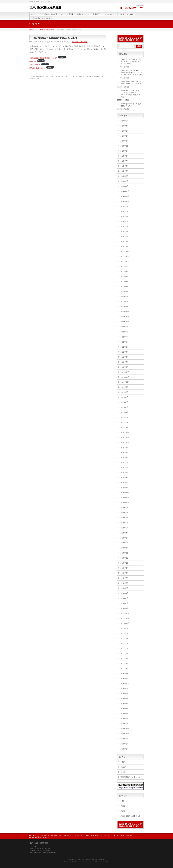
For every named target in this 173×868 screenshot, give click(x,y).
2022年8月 (125, 332)
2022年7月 (125, 337)
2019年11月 (125, 498)
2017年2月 (125, 663)
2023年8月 (125, 272)
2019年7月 (125, 518)
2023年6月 (125, 282)
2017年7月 (125, 638)
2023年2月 (125, 302)
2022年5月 (125, 347)
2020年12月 (125, 432)
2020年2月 (125, 483)
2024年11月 (125, 196)
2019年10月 (125, 503)
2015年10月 (125, 734)
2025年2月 (125, 181)
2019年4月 (125, 533)
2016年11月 (125, 679)
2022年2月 (125, 362)
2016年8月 (125, 694)
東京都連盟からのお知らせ (80, 42)
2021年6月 (125, 402)
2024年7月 (125, 216)
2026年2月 (125, 136)
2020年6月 (125, 462)
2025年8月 (125, 156)
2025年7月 (125, 161)
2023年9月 (125, 267)
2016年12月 (125, 674)
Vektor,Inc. (98, 862)
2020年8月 (125, 453)
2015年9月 (125, 739)
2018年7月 (125, 578)
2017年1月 (125, 669)
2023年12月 (125, 251)
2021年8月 (125, 392)
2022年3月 (125, 357)
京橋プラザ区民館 (35, 65)
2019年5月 (125, 528)
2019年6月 (125, 523)
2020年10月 (125, 442)
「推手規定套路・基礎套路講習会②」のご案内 (43, 58)
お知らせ (124, 762)
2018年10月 (125, 563)
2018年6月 (125, 583)
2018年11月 (125, 558)
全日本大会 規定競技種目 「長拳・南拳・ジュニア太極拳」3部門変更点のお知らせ (131, 72)
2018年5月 (125, 588)
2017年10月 (125, 623)
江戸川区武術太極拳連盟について (51, 836)
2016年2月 (125, 724)
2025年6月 (125, 166)
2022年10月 (125, 322)
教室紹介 (96, 836)
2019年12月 (125, 493)
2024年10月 (125, 201)
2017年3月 (125, 658)
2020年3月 (125, 478)
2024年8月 (125, 211)
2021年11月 (125, 377)
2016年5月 (125, 709)
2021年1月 (125, 427)
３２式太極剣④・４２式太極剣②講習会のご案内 (90, 77)
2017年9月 (125, 628)
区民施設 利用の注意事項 (37, 68)
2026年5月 (125, 121)
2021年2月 (125, 422)
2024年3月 (125, 236)
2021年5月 (125, 407)
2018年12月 (125, 553)
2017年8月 (125, 633)
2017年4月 (125, 653)
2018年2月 (125, 603)
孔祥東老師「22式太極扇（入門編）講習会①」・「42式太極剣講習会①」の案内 (131, 94)
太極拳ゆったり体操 (126, 836)
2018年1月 (125, 608)
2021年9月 (125, 387)
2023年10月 (125, 262)
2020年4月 (125, 473)
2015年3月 (125, 744)
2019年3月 (125, 538)
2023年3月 (125, 297)
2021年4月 (125, 412)
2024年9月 (125, 206)
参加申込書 (33, 61)
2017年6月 (125, 643)
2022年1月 (125, 367)
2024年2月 (125, 241)
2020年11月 (125, 437)
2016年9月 (125, 689)
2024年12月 (125, 191)
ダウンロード (62, 57)
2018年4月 (125, 593)
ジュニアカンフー (109, 836)
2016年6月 (125, 704)
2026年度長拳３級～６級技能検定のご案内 (131, 105)
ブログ (123, 767)
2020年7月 (125, 458)
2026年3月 (125, 131)
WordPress (76, 862)
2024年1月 (125, 246)
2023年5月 (125, 287)
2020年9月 (125, 447)
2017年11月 (125, 618)
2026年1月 (125, 141)
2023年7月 (125, 277)
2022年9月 (125, 327)
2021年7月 (125, 397)
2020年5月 (125, 467)
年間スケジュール (83, 836)
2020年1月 (125, 488)
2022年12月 (125, 312)
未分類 (123, 772)
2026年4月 (125, 126)
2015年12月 (125, 729)
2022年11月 (125, 317)
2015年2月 (125, 749)
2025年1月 (125, 186)
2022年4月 (125, 352)
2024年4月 (125, 231)
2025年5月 (125, 171)
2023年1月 (125, 307)
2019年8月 (125, 513)
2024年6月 (125, 221)
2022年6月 (125, 342)
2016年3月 (125, 719)
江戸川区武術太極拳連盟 (45, 7)
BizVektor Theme (87, 862)
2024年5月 (125, 226)
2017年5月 (125, 648)
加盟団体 (70, 836)
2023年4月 (125, 292)
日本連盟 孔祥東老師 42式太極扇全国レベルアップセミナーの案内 (131, 61)
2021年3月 (125, 417)
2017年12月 (125, 613)
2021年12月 (125, 372)
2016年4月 (125, 714)
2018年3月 (125, 598)
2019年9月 (125, 508)
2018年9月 (125, 568)
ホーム (34, 836)
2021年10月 (125, 382)
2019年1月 (125, 548)
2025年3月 (125, 176)
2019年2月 (125, 543)
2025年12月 (125, 146)
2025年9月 (125, 151)
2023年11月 (125, 257)
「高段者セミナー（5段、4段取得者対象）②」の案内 (131, 82)
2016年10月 (125, 684)
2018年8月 (125, 573)
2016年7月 (125, 699)
